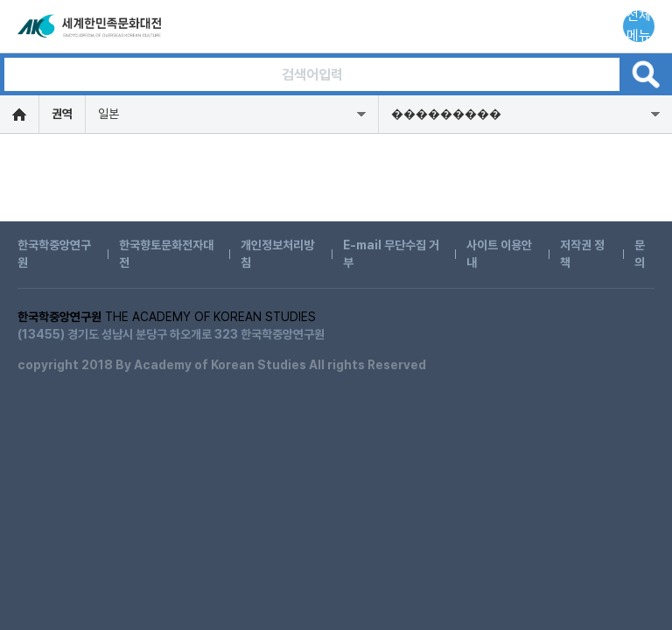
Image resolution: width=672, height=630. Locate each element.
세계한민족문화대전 (91, 26)
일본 (108, 114)
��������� (446, 114)
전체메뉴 (639, 26)
